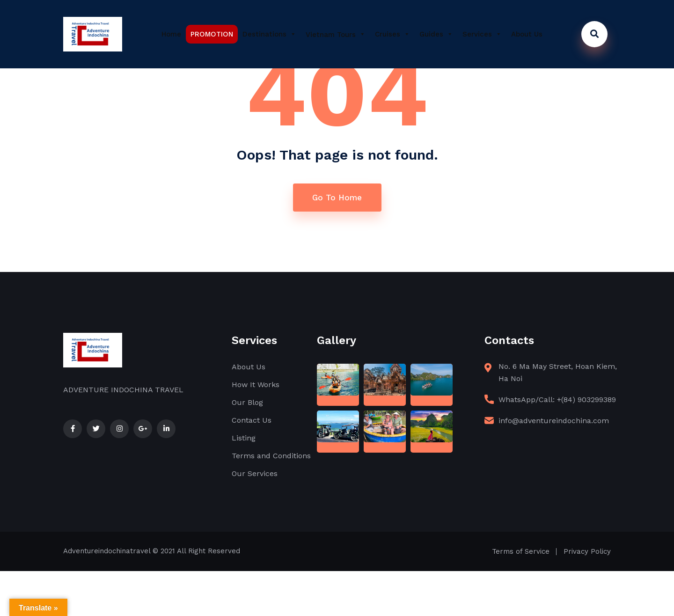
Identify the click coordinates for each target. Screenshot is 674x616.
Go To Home (337, 198)
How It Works (256, 385)
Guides (436, 34)
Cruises (392, 34)
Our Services (255, 473)
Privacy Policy (587, 551)
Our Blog (247, 402)
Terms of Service (521, 551)
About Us (527, 34)
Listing (244, 438)
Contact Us (252, 420)
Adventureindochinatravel (107, 551)
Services (482, 34)
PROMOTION (212, 34)
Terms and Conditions (271, 456)
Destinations (269, 34)
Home (171, 34)
